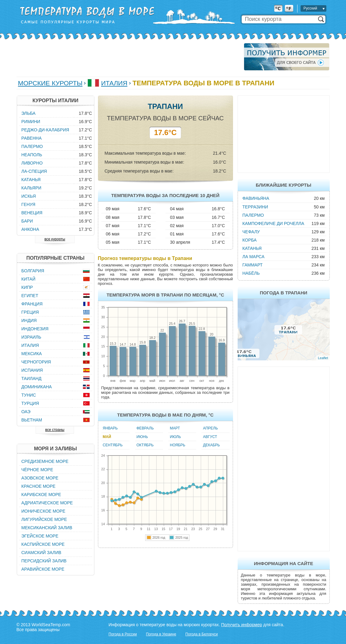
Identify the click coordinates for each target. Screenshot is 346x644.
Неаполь (32, 155)
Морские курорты (50, 83)
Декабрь (211, 445)
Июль (175, 437)
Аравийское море (43, 569)
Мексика (32, 354)
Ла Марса (254, 257)
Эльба (29, 113)
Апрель (210, 428)
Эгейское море (40, 536)
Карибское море (41, 495)
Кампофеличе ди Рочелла (273, 223)
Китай (29, 279)
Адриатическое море (47, 503)
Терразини (255, 207)
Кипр (27, 287)
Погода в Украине (161, 634)
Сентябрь (113, 445)
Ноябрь (177, 445)
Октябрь (145, 445)
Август (210, 437)
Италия (114, 83)
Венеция (32, 213)
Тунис (29, 395)
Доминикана (37, 387)
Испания (32, 370)
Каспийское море (43, 544)
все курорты (55, 239)
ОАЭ (26, 412)
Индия (29, 320)
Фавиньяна (256, 198)
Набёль (251, 273)
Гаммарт (253, 265)
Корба (250, 240)
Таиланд (32, 378)
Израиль (31, 337)
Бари (27, 221)
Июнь (142, 437)
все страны (55, 430)
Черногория (36, 362)
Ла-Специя (34, 171)
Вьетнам (32, 420)
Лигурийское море (44, 519)
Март (175, 428)
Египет (30, 296)
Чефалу (251, 232)
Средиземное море (45, 461)
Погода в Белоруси (202, 634)
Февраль (145, 428)
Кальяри (31, 188)
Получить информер (241, 625)
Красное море (39, 486)
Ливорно (32, 163)
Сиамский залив (41, 553)
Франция (32, 304)
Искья (29, 196)
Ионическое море (43, 511)
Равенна (32, 138)
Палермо (253, 215)
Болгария (33, 271)
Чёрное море (37, 470)
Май (107, 437)
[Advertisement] (128, 57)
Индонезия (35, 329)
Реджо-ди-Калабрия (45, 130)
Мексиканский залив (47, 528)
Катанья (252, 248)
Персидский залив (44, 561)
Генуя (29, 204)
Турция (30, 403)
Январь (110, 428)
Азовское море (40, 478)
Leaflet (323, 358)
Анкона (30, 229)
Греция (30, 312)
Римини (31, 122)
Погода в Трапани (284, 293)
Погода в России (123, 634)
